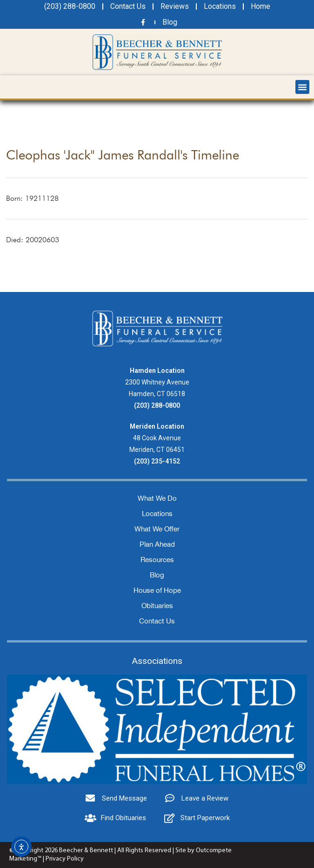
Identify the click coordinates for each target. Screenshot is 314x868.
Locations (157, 514)
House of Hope (157, 590)
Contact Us (157, 621)
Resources (157, 560)
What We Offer (157, 529)
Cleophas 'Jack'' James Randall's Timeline (123, 155)
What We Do (157, 498)
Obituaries (157, 606)
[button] (302, 87)
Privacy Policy (65, 859)
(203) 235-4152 (157, 461)
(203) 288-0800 (157, 405)
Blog (157, 575)
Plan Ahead (157, 544)
